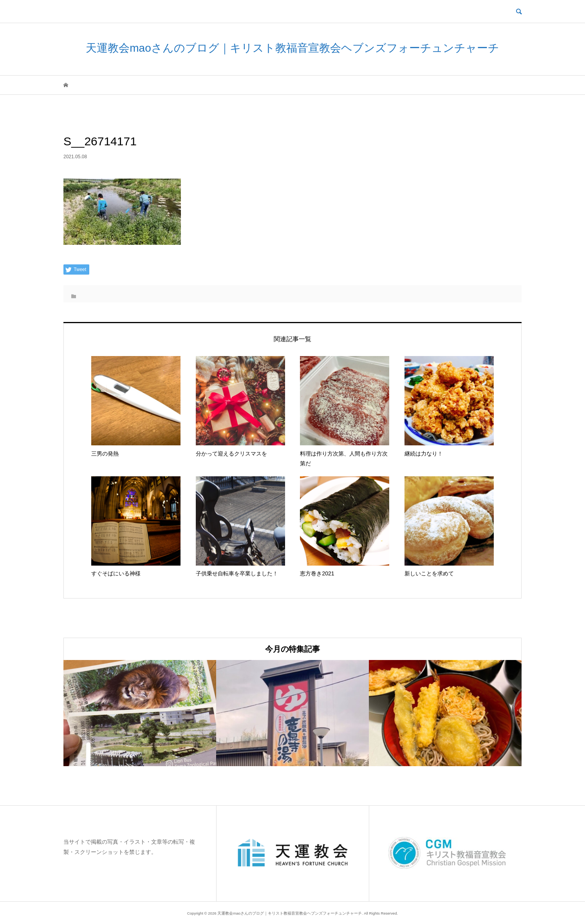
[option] (140, 713)
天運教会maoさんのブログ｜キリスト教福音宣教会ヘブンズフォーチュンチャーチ (292, 48)
